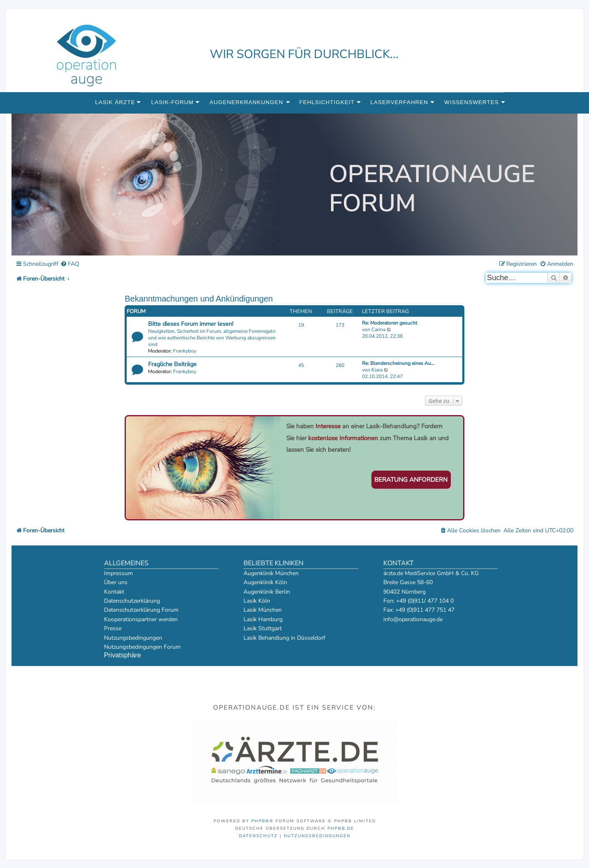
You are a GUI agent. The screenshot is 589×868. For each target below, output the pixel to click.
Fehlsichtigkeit (327, 102)
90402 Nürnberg (405, 592)
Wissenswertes (472, 102)
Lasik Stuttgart (263, 628)
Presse (113, 628)
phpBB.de (341, 829)
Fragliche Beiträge (172, 364)
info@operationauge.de (413, 619)
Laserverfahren (400, 102)
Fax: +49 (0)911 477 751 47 (419, 610)
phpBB (260, 821)
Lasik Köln (257, 601)
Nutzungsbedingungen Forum (142, 647)
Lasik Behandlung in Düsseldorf (284, 638)
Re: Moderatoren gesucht (390, 323)
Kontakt (114, 592)
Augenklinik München (271, 573)
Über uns (116, 582)
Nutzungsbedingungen (133, 638)
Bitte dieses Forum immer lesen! (191, 324)
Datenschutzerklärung (132, 601)
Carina (378, 330)
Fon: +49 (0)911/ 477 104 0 (419, 601)
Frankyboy (185, 351)
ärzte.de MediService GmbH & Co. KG (431, 573)
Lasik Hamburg (263, 619)
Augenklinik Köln (265, 582)
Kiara (377, 370)
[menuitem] (70, 264)
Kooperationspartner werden (141, 619)
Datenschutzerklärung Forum (141, 610)
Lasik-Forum (172, 102)
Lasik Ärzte (115, 102)
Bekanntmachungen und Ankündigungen (199, 299)
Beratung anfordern (411, 480)
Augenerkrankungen (247, 102)
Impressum (118, 573)
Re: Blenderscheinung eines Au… (398, 363)
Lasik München (263, 610)
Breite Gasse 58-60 (408, 582)
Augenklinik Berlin (267, 592)
